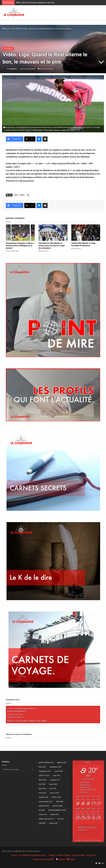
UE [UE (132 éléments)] (61, 819)
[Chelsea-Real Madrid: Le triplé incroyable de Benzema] (86, 233)
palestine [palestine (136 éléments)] (44, 806)
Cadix (16, 195)
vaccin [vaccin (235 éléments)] (53, 823)
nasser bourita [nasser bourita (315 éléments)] (46, 802)
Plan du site (91, 855)
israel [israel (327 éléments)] (42, 793)
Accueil (7, 29)
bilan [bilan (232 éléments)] (42, 767)
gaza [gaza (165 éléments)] (42, 789)
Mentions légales (64, 855)
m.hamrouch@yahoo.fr (17, 711)
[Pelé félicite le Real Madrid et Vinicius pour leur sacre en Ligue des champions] (53, 233)
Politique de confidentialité (43, 859)
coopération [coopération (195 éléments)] (45, 771)
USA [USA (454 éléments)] (42, 823)
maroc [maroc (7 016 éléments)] (54, 793)
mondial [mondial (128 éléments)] (43, 797)
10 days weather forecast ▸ (88, 840)
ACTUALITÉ (17, 29)
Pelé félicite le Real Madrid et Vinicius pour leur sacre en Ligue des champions (52, 246)
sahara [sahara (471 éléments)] (55, 815)
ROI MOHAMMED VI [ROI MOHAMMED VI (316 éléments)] (57, 810)
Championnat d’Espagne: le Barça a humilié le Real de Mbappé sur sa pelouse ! (20, 246)
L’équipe (52, 855)
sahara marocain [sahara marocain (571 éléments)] (46, 819)
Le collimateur (12, 69)
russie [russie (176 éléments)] (43, 815)
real (28, 195)
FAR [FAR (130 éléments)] (42, 784)
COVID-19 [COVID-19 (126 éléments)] (44, 776)
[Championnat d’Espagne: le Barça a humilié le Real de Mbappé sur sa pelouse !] (20, 233)
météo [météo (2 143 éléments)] (56, 797)
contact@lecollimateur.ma (24, 708)
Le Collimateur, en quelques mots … (33, 855)
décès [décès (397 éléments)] (43, 780)
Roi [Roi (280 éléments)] (42, 810)
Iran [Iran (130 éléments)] (53, 789)
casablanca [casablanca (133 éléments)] (55, 767)
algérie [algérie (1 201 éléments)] (62, 763)
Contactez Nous (79, 855)
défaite (22, 195)
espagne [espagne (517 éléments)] (55, 780)
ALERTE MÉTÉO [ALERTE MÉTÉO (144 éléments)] (46, 763)
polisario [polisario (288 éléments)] (57, 806)
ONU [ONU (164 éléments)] (60, 802)
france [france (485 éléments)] (53, 784)
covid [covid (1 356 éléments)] (59, 771)
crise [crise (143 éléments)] (56, 776)
